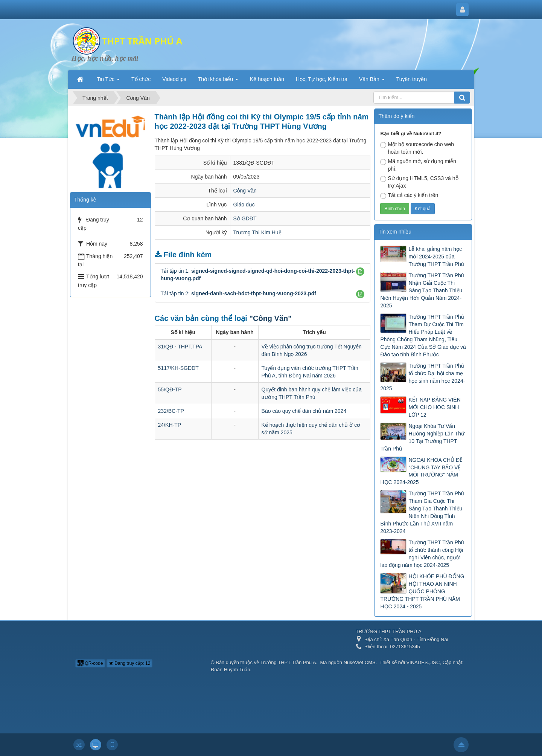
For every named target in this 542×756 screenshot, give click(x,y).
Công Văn (245, 191)
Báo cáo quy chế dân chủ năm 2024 (304, 411)
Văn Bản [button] (372, 81)
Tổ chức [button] (141, 79)
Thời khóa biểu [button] (218, 81)
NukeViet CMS (360, 662)
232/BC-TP (171, 411)
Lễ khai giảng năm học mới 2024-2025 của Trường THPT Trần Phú (436, 257)
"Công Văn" (270, 318)
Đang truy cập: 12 (129, 663)
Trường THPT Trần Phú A (288, 662)
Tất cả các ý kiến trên (409, 195)
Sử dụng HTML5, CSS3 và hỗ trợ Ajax (419, 182)
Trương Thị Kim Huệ (257, 232)
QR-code (90, 663)
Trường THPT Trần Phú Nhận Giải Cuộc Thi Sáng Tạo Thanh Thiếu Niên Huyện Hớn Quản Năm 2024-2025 (422, 290)
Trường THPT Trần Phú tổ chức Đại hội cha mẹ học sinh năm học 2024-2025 (422, 377)
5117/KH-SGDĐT (178, 368)
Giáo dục (244, 205)
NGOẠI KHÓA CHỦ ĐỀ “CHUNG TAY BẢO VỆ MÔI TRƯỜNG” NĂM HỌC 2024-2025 (421, 471)
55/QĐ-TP (170, 389)
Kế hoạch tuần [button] (267, 79)
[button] (360, 272)
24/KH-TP (170, 425)
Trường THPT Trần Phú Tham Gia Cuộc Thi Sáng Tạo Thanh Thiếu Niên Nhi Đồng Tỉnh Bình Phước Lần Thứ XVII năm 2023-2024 (422, 512)
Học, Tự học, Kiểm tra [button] (322, 79)
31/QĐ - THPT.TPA (180, 347)
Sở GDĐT (245, 218)
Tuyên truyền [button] (412, 79)
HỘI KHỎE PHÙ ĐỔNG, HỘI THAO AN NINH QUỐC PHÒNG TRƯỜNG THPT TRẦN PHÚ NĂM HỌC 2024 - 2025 (423, 591)
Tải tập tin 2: (238, 293)
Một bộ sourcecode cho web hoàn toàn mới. (417, 148)
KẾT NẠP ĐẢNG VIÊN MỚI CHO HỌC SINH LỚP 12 (434, 407)
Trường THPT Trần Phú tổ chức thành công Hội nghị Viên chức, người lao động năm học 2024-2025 (422, 554)
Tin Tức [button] (108, 81)
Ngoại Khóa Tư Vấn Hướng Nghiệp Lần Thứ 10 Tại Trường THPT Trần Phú (422, 437)
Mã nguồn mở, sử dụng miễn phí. (418, 165)
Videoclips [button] (174, 79)
